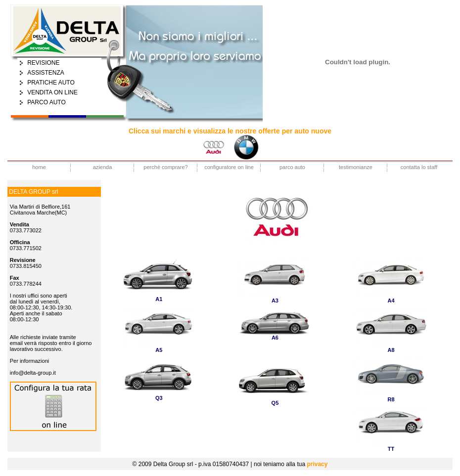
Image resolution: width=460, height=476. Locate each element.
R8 (391, 399)
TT (391, 449)
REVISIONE (43, 63)
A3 (275, 301)
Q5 (275, 403)
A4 (391, 301)
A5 (159, 350)
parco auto (292, 167)
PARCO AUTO (46, 102)
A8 (391, 350)
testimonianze (356, 167)
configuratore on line (229, 167)
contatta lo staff (419, 167)
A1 (159, 299)
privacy (317, 464)
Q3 (159, 398)
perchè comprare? (165, 167)
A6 (275, 338)
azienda (103, 167)
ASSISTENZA (46, 73)
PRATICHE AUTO (51, 83)
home (39, 167)
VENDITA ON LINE (52, 92)
